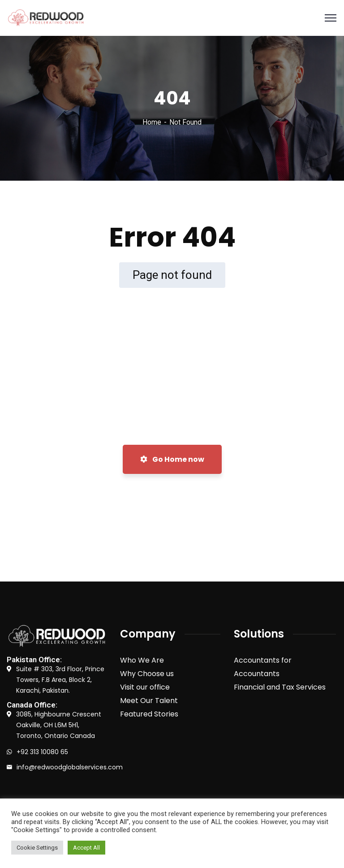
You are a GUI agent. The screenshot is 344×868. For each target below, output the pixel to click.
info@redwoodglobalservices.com (70, 767)
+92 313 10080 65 (42, 752)
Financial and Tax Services (280, 687)
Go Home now (172, 459)
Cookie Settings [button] (37, 848)
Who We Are (142, 660)
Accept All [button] (86, 848)
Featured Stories (149, 714)
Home (152, 122)
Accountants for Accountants (263, 667)
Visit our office (145, 687)
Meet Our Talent (149, 701)
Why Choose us (147, 674)
